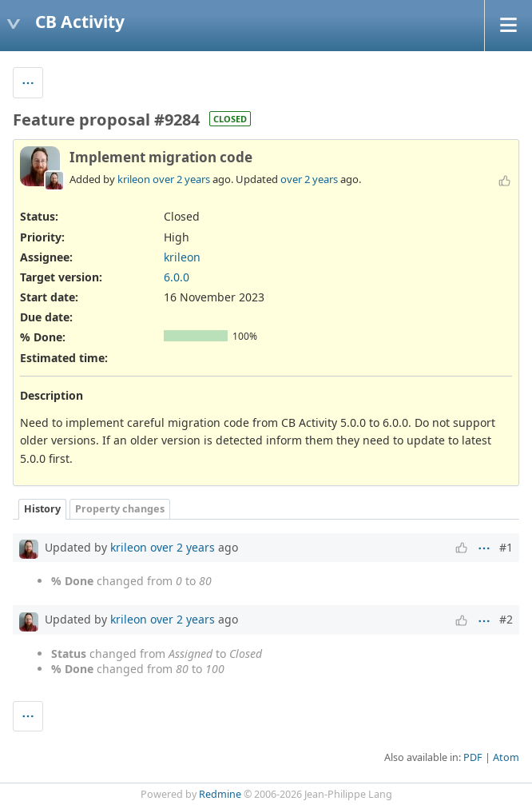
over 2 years (181, 179)
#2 (506, 619)
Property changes (120, 509)
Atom (506, 757)
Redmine (220, 794)
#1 (506, 547)
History (42, 509)
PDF (473, 757)
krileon (134, 179)
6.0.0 (177, 277)
